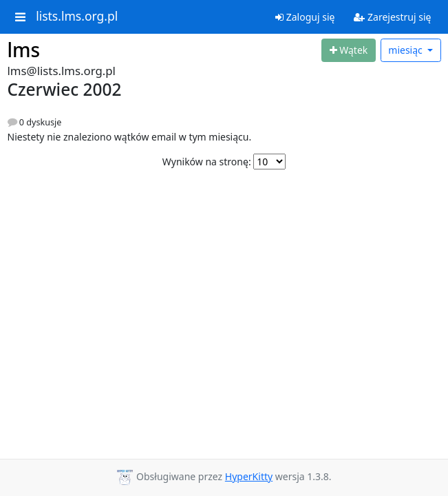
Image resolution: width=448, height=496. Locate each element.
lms (24, 50)
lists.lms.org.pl (77, 17)
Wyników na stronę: (207, 162)
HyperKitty (249, 476)
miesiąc (406, 50)
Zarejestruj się (392, 17)
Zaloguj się (305, 17)
